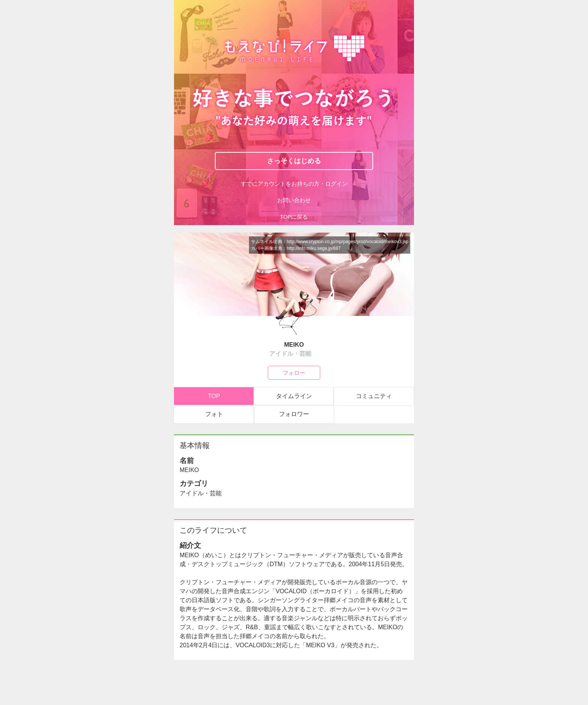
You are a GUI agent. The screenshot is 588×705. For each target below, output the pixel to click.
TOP (214, 396)
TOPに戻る (294, 217)
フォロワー (294, 414)
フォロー (294, 373)
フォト (214, 414)
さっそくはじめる (294, 161)
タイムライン (294, 396)
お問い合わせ (294, 200)
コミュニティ (374, 396)
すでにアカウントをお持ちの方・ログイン (294, 184)
